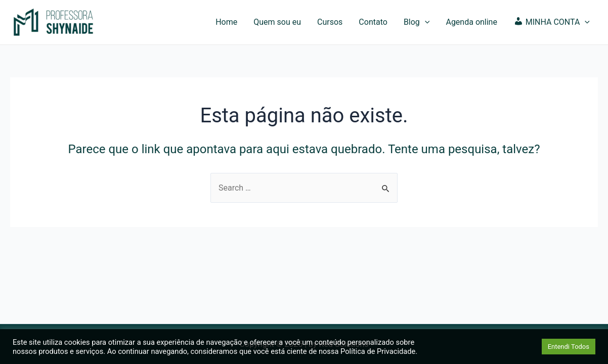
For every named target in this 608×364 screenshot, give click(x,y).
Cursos (330, 22)
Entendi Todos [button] (569, 347)
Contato (373, 22)
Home (226, 22)
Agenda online (471, 22)
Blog (417, 22)
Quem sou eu (277, 22)
